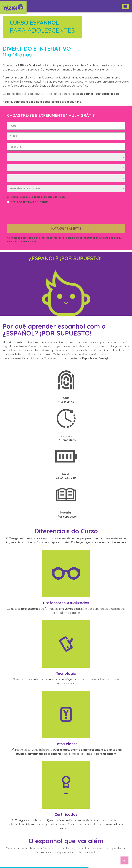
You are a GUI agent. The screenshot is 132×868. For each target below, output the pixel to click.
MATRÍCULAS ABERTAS (66, 215)
